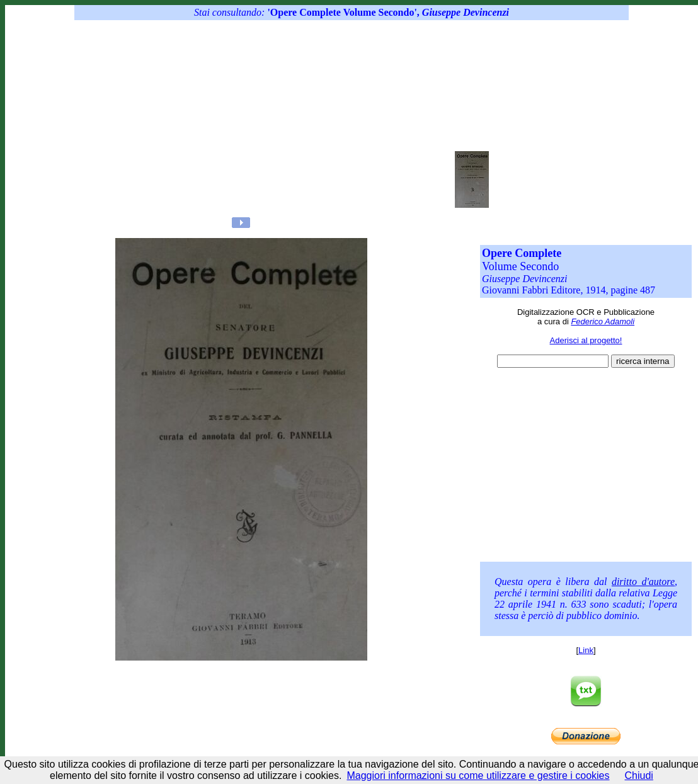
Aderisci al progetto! (586, 340)
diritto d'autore (643, 582)
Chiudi (639, 775)
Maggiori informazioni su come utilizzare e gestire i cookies (478, 775)
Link (586, 650)
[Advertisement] (329, 120)
